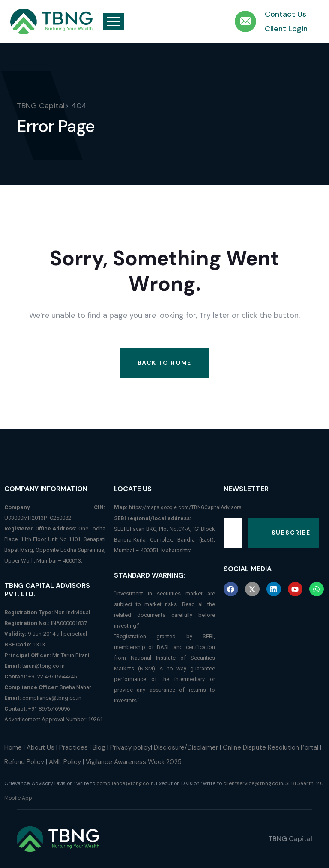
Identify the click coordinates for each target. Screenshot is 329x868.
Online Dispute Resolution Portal (271, 747)
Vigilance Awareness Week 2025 (134, 762)
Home (13, 747)
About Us (40, 747)
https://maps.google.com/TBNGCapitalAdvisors (185, 507)
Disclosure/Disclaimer (186, 747)
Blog (99, 747)
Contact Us (286, 14)
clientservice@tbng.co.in (253, 783)
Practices (73, 747)
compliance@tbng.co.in (52, 698)
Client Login (286, 29)
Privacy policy (130, 747)
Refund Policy (24, 762)
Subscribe (291, 533)
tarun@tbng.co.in (43, 666)
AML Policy (65, 762)
